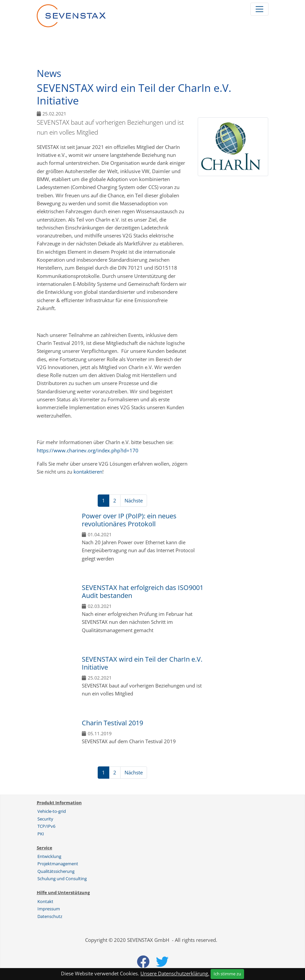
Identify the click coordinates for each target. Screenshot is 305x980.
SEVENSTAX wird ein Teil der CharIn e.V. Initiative (142, 663)
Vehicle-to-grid (52, 811)
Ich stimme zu (227, 974)
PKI (41, 834)
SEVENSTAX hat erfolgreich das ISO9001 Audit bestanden (143, 591)
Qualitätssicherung (56, 871)
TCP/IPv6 (46, 826)
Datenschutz (50, 916)
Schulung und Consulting (62, 879)
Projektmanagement (58, 864)
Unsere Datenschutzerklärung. (175, 973)
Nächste (134, 500)
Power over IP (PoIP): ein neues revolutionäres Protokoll (129, 520)
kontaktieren (88, 472)
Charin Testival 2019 (112, 723)
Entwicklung (49, 856)
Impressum (49, 909)
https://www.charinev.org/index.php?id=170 (88, 450)
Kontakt (45, 901)
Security (45, 819)
